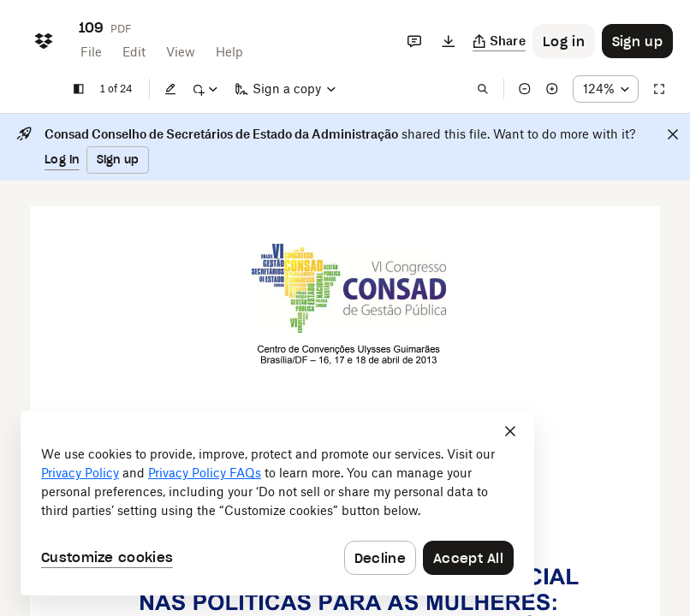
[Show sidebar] (79, 89)
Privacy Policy (80, 473)
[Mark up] (205, 89)
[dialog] (277, 503)
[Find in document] (483, 89)
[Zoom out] (525, 89)
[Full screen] (659, 89)
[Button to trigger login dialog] (564, 41)
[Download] (449, 41)
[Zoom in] (552, 89)
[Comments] (414, 41)
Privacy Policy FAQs (205, 473)
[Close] (673, 134)
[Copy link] (500, 41)
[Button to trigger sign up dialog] (637, 41)
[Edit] (170, 89)
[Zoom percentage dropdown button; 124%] (606, 89)
